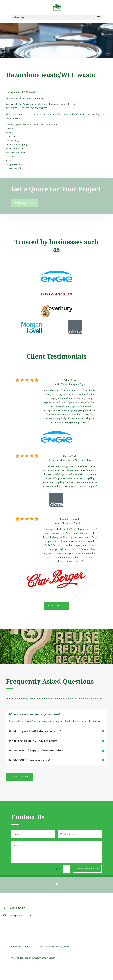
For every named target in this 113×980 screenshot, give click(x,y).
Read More (56, 606)
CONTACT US (19, 777)
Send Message (87, 869)
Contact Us (25, 201)
